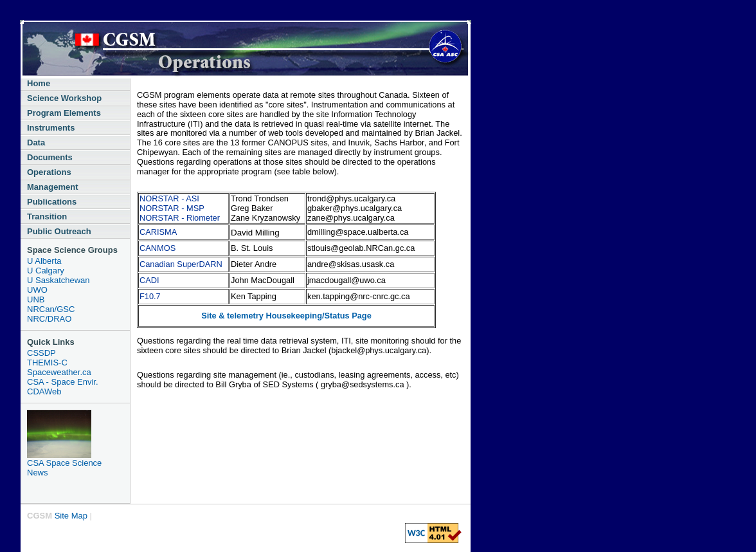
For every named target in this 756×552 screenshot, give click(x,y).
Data (36, 143)
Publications (52, 202)
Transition (47, 216)
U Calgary (46, 271)
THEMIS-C (47, 363)
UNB (36, 299)
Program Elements (64, 113)
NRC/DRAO (49, 319)
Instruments (51, 128)
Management (52, 187)
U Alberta (44, 261)
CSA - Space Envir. (63, 382)
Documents (50, 157)
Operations (49, 172)
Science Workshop (64, 98)
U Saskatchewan (59, 280)
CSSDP (41, 353)
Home (39, 83)
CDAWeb (44, 391)
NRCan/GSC (51, 309)
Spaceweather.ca (59, 372)
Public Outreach (59, 231)
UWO (37, 290)
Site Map (71, 516)
